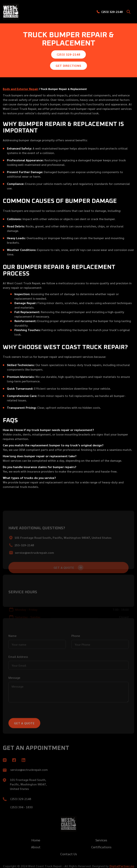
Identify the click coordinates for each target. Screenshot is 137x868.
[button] (128, 12)
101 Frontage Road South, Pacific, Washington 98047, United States (63, 549)
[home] (19, 12)
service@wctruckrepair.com (34, 564)
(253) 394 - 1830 (21, 814)
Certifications (101, 853)
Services (101, 847)
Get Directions (68, 66)
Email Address (18, 668)
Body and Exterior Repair (21, 89)
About (36, 853)
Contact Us (69, 860)
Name (12, 647)
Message (14, 689)
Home (36, 847)
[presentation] (37, 725)
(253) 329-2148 (112, 12)
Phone (76, 647)
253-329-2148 (24, 556)
